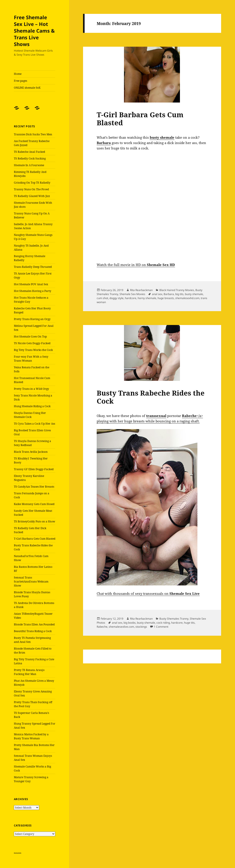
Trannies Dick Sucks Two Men (33, 134)
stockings (141, 627)
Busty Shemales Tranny (174, 619)
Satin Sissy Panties (18, 853)
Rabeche (102, 627)
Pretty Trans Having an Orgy (32, 319)
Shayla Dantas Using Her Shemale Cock (30, 415)
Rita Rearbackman (141, 290)
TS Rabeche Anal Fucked (29, 152)
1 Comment (161, 627)
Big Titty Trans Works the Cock (33, 350)
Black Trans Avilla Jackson (31, 452)
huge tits (189, 623)
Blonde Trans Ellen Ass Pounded (34, 624)
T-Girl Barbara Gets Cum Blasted (35, 539)
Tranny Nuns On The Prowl (31, 189)
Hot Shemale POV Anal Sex (31, 284)
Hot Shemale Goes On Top (30, 337)
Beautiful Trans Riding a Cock (33, 631)
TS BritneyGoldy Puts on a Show (34, 521)
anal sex (157, 294)
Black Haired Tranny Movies (177, 290)
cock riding (163, 623)
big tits (179, 294)
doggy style (116, 298)
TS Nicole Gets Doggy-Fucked (32, 343)
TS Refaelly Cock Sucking (30, 158)
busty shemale (194, 294)
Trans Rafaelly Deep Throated (33, 267)
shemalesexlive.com (121, 627)
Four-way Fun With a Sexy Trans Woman (31, 359)
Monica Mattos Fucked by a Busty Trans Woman (31, 736)
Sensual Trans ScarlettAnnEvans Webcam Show (31, 582)
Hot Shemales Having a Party (33, 291)
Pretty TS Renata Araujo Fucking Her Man (29, 672)
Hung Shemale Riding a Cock (32, 406)
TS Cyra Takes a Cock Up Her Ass (34, 424)
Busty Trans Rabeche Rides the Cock (151, 397)
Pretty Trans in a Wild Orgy (31, 389)
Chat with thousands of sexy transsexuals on (148, 593)
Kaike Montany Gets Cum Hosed (34, 504)
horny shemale (147, 298)
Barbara (169, 294)
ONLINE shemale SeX (27, 88)
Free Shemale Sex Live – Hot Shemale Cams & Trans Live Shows (34, 31)
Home (18, 74)
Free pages (20, 81)
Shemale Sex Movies (132, 294)
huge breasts (166, 298)
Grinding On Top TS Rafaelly (32, 183)
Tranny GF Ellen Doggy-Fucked (34, 469)
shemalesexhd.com (187, 298)
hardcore (131, 298)
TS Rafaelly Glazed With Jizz (32, 196)
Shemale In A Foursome (29, 165)
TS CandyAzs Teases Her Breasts (34, 487)
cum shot (102, 298)
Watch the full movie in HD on (136, 265)
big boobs (130, 623)
